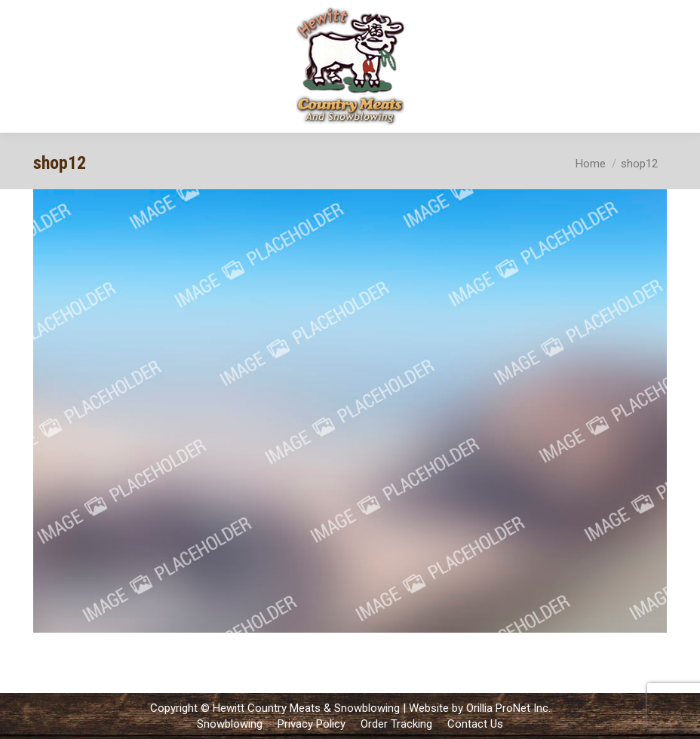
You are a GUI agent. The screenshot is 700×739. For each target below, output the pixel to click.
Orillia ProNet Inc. (508, 708)
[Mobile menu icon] (676, 66)
